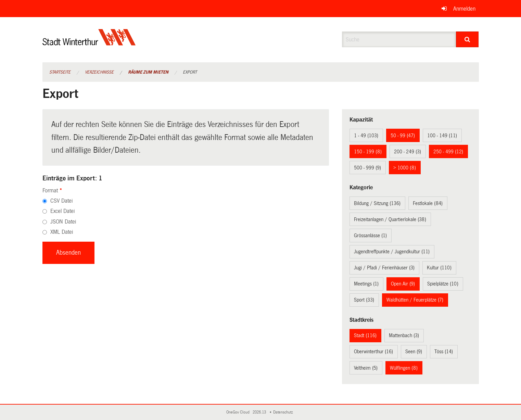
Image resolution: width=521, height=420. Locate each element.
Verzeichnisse (99, 72)
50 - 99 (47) (403, 136)
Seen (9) (414, 352)
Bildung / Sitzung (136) (377, 203)
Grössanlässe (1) (370, 236)
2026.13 (260, 412)
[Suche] (467, 39)
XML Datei (62, 232)
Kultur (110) (439, 268)
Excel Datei (62, 211)
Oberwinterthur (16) (373, 352)
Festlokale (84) (428, 203)
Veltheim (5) (366, 368)
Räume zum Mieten (148, 72)
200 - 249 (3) (408, 152)
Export (190, 72)
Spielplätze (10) (443, 284)
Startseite (60, 72)
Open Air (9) (403, 284)
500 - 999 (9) (367, 168)
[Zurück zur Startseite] (89, 43)
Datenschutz (284, 412)
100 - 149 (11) (442, 136)
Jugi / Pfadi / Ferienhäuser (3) (384, 268)
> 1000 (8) (405, 168)
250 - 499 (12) (448, 152)
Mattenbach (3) (404, 335)
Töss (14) (444, 352)
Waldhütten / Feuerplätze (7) (415, 300)
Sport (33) (364, 300)
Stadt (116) (365, 335)
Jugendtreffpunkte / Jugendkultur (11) (392, 252)
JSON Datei (63, 222)
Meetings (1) (366, 284)
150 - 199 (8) (368, 152)
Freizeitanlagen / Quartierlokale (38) (390, 219)
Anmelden (464, 9)
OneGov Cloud (239, 412)
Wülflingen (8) (404, 368)
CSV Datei (61, 201)
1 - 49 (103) (366, 136)
